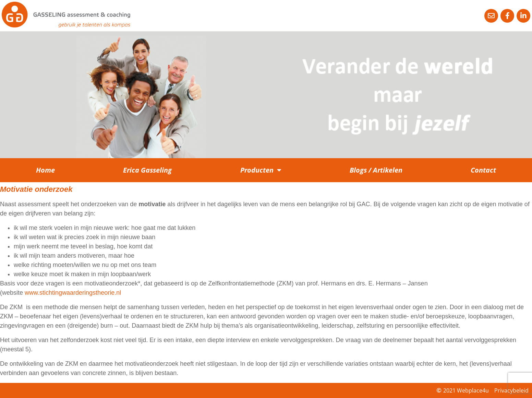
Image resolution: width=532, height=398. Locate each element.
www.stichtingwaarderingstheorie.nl (73, 293)
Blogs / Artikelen (376, 170)
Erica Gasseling (147, 170)
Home (45, 170)
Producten (261, 170)
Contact (483, 170)
